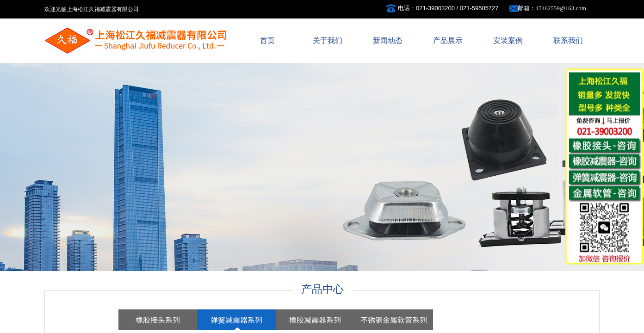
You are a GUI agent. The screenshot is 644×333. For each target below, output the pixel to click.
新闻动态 (388, 40)
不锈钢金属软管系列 (394, 320)
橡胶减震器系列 (315, 320)
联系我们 (568, 40)
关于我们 (328, 40)
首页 (267, 40)
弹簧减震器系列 (236, 320)
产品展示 (448, 40)
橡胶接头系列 (158, 320)
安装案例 (508, 40)
